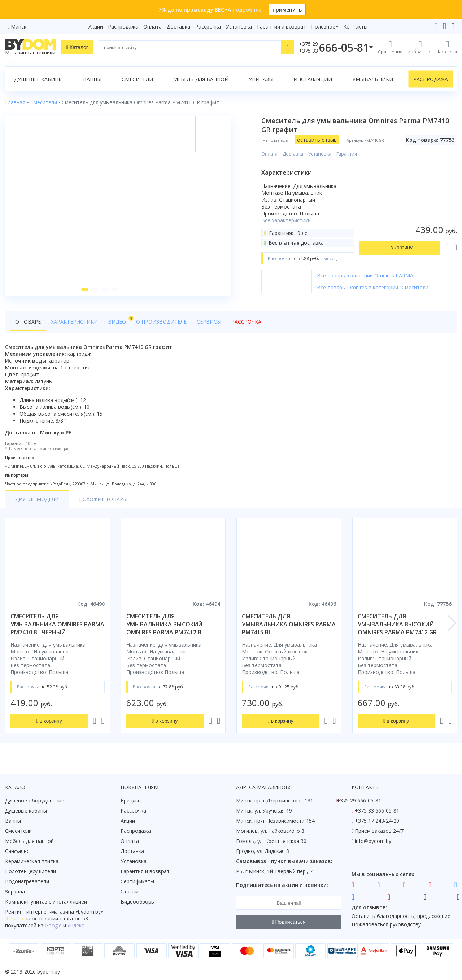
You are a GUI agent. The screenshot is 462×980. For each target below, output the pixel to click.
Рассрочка (208, 27)
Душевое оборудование (35, 800)
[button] (85, 289)
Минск (19, 27)
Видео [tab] (119, 320)
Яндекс (76, 925)
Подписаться (289, 922)
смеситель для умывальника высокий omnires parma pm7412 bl (165, 624)
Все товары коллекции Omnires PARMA (365, 275)
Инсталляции (313, 79)
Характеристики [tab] (74, 322)
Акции (96, 27)
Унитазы (261, 79)
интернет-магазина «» (65, 912)
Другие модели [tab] (37, 499)
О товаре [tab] (28, 322)
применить (287, 10)
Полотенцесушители (30, 871)
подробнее (247, 10)
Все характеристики (286, 220)
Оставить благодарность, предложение (401, 916)
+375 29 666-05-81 (359, 800)
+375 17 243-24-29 (377, 821)
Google (53, 925)
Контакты (355, 27)
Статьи (129, 891)
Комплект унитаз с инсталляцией (46, 902)
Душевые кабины (38, 79)
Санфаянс (17, 851)
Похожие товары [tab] (103, 499)
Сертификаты (137, 881)
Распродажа (123, 27)
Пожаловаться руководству (386, 924)
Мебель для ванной (201, 79)
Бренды (130, 800)
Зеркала (15, 891)
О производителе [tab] (161, 322)
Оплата (152, 27)
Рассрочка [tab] (246, 322)
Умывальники (373, 79)
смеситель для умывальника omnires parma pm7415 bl (289, 624)
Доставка (178, 27)
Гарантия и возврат (282, 27)
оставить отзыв (317, 140)
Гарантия (347, 154)
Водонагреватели (27, 881)
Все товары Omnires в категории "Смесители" (374, 287)
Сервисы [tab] (209, 322)
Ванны (92, 79)
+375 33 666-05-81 (377, 811)
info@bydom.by (373, 841)
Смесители (137, 79)
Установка (239, 27)
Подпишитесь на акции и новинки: (282, 885)
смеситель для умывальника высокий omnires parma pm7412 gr (397, 624)
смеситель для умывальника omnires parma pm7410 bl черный (57, 624)
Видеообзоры (138, 902)
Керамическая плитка (32, 861)
